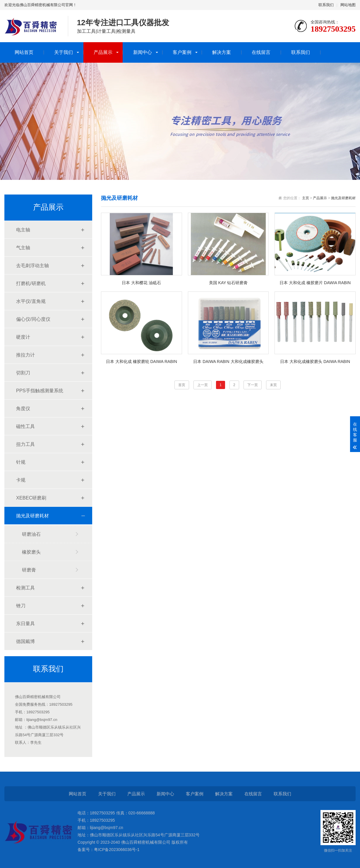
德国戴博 (25, 641)
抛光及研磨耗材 (32, 516)
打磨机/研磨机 (31, 283)
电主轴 (23, 230)
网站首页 (24, 52)
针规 (21, 462)
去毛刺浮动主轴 (32, 265)
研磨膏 (29, 570)
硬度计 (23, 337)
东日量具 (25, 623)
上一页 (203, 385)
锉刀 (21, 606)
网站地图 (348, 5)
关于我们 (64, 52)
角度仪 (23, 408)
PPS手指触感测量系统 (40, 390)
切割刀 (23, 373)
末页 (273, 385)
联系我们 (326, 5)
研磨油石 (31, 534)
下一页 (253, 385)
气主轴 (23, 248)
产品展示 (103, 52)
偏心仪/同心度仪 (33, 319)
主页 (306, 198)
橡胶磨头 (31, 552)
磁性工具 (25, 426)
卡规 (21, 480)
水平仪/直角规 (31, 301)
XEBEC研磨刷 (31, 498)
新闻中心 (143, 52)
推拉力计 (25, 355)
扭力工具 (25, 444)
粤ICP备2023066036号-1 (117, 850)
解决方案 (222, 52)
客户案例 (182, 52)
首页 (182, 385)
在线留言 (261, 52)
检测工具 (25, 588)
